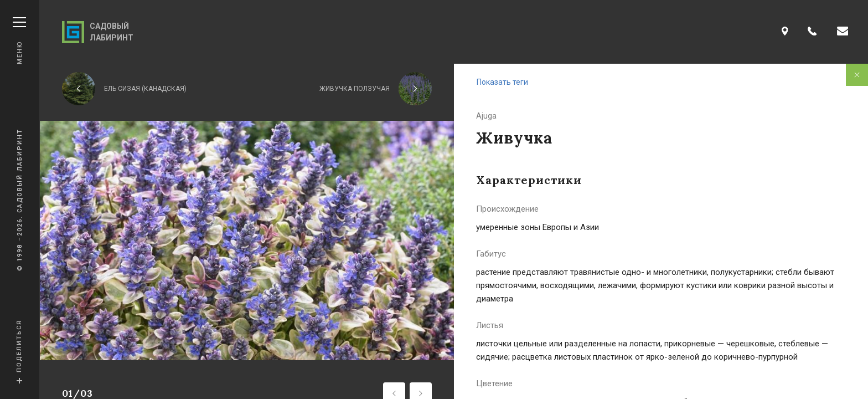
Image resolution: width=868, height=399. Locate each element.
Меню (19, 41)
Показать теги (502, 82)
